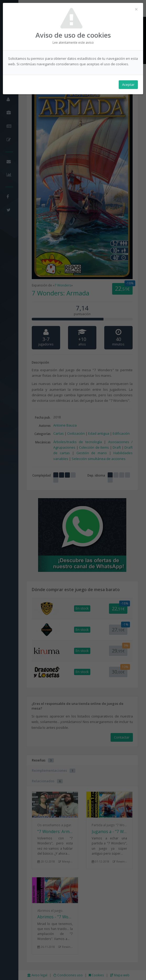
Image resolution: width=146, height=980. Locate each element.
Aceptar (128, 85)
